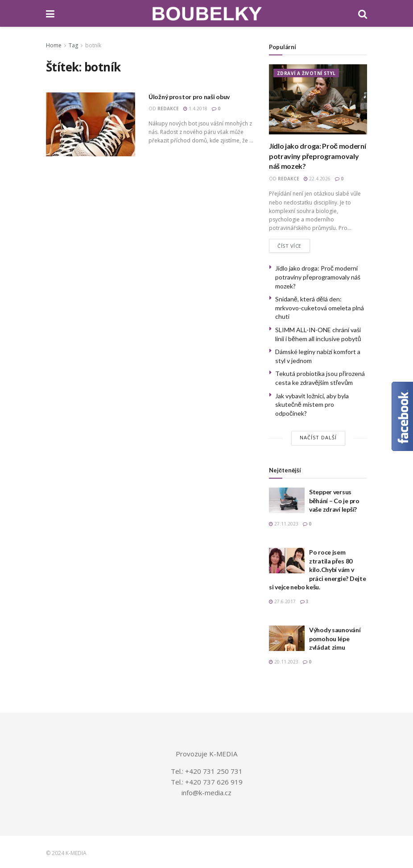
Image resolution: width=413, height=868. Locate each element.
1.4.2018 (195, 108)
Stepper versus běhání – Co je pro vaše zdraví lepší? (334, 501)
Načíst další (318, 438)
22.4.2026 (317, 179)
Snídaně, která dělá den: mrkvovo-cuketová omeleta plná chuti (320, 308)
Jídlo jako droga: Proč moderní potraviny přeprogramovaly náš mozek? (317, 156)
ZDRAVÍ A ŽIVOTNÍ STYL (306, 73)
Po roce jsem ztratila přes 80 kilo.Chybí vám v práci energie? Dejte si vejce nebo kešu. (317, 570)
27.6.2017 (282, 602)
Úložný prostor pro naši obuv (189, 97)
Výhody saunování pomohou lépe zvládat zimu (335, 639)
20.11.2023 (284, 662)
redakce (168, 108)
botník (93, 45)
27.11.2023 (284, 524)
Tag (73, 45)
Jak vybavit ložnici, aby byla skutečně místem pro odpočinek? (312, 405)
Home (54, 45)
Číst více (289, 246)
